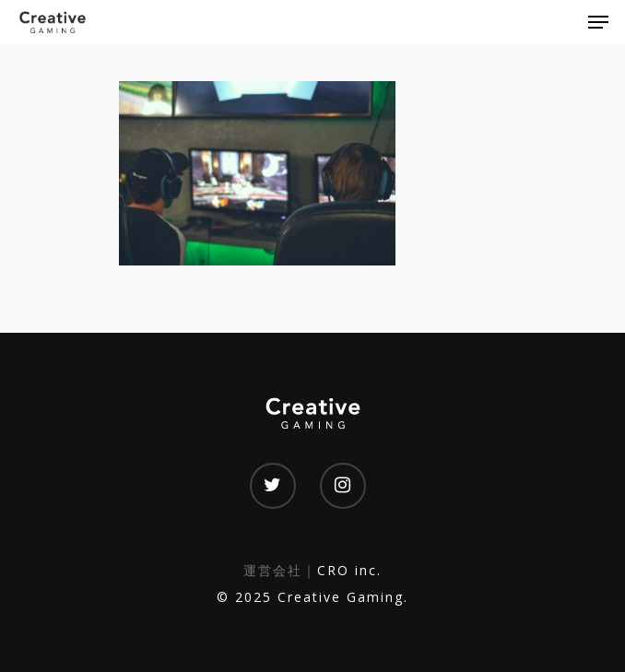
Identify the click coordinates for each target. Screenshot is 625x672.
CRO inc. (349, 570)
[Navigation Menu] (598, 22)
